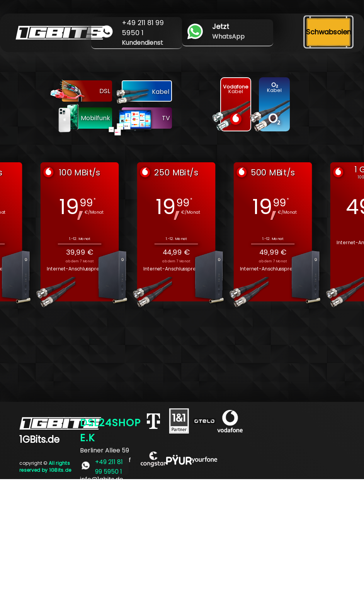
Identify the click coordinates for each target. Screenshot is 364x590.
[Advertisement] (182, 533)
